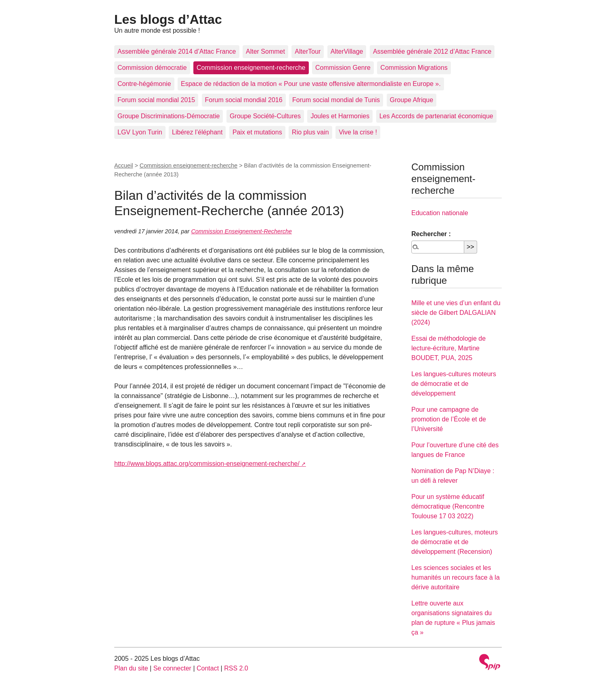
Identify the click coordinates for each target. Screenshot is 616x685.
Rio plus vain (310, 132)
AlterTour (308, 51)
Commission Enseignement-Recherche (241, 231)
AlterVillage (347, 51)
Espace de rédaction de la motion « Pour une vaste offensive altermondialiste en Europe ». (311, 84)
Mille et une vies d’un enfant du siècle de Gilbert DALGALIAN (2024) (456, 313)
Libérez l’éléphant (197, 132)
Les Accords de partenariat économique (436, 116)
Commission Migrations (414, 68)
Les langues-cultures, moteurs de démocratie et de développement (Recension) (455, 542)
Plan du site (131, 668)
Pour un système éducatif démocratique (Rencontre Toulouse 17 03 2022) (448, 506)
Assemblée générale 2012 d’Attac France (432, 51)
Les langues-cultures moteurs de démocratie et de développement (454, 384)
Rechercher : (431, 234)
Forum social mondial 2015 (156, 100)
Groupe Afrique (412, 100)
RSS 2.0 (236, 668)
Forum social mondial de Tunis (336, 100)
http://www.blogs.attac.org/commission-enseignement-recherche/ (207, 464)
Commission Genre (343, 68)
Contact (208, 668)
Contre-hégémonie (144, 84)
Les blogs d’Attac (168, 19)
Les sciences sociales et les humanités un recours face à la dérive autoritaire (456, 577)
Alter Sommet (265, 51)
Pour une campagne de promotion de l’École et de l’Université (449, 419)
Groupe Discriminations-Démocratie (169, 116)
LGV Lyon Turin (140, 132)
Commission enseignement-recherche (251, 68)
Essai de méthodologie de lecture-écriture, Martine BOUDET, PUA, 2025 (448, 348)
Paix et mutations (257, 132)
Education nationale (440, 213)
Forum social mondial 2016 (244, 100)
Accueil (124, 165)
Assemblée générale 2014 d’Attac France (177, 51)
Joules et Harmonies (340, 116)
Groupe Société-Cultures (265, 116)
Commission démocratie (152, 68)
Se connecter (172, 668)
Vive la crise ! (358, 132)
